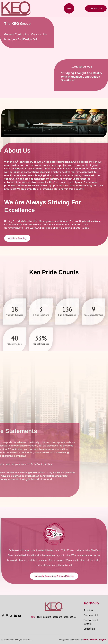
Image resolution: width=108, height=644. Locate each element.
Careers (58, 617)
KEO (33, 617)
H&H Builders (44, 617)
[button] (69, 8)
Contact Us (70, 617)
